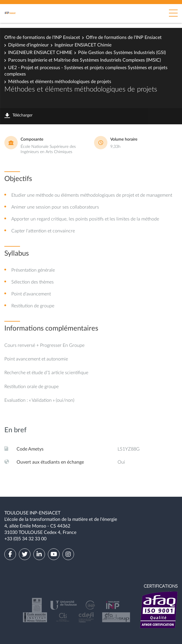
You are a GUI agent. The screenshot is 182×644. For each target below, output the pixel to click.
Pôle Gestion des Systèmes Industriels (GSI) (122, 53)
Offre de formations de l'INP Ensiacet (42, 37)
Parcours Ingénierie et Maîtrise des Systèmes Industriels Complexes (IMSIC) (84, 60)
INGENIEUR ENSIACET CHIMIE (40, 53)
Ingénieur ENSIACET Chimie (83, 45)
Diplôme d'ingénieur (28, 45)
